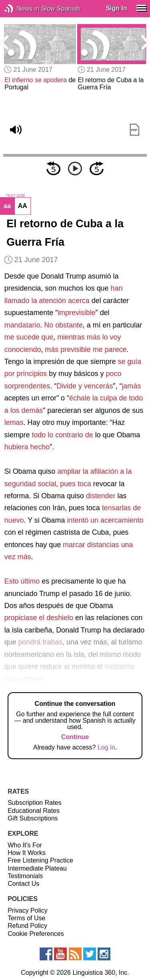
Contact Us (23, 884)
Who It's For (25, 845)
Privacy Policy (28, 910)
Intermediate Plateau (37, 868)
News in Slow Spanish (21, 9)
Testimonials (25, 876)
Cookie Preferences (36, 934)
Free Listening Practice (40, 860)
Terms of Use (26, 918)
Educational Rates (34, 811)
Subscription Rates (34, 803)
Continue (75, 737)
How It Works (27, 853)
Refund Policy (27, 926)
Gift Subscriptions (33, 818)
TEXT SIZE (15, 196)
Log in (106, 747)
